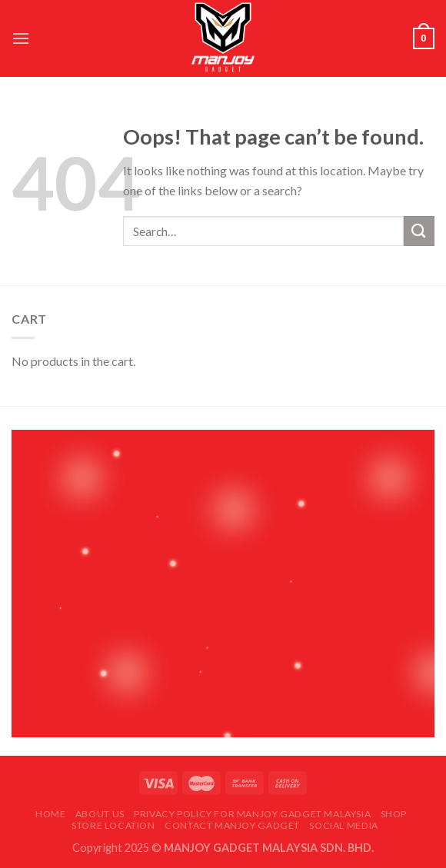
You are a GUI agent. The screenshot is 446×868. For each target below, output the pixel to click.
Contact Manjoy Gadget (232, 825)
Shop (394, 814)
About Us (100, 814)
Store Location (113, 825)
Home (50, 814)
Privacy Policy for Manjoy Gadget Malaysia (252, 814)
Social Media (343, 825)
